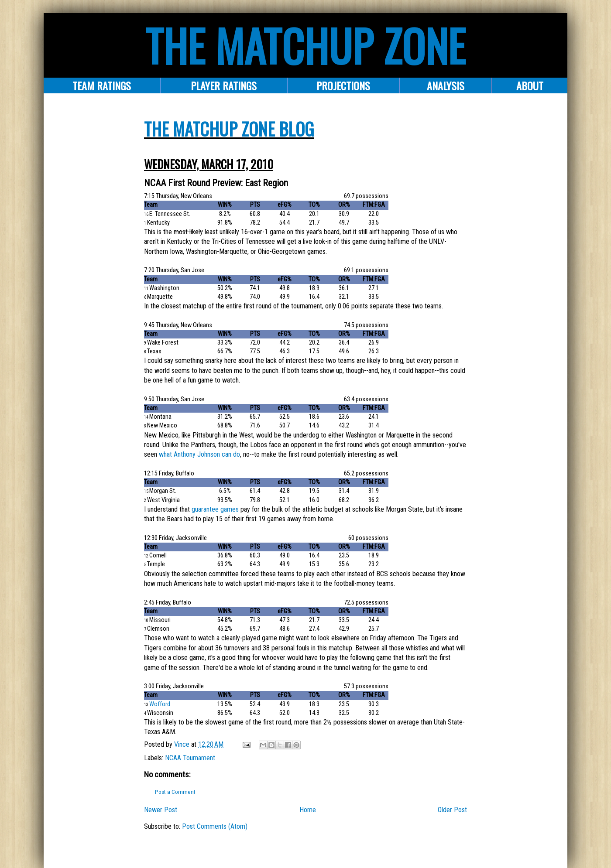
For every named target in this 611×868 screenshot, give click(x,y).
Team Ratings (102, 85)
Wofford (160, 704)
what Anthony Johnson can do (199, 454)
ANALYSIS (446, 85)
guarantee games (215, 509)
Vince (183, 744)
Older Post (452, 810)
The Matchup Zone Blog (229, 129)
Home (308, 810)
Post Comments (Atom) (215, 826)
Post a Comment (175, 792)
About (530, 85)
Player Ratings (224, 85)
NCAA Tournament (190, 758)
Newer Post (161, 810)
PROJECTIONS (343, 85)
